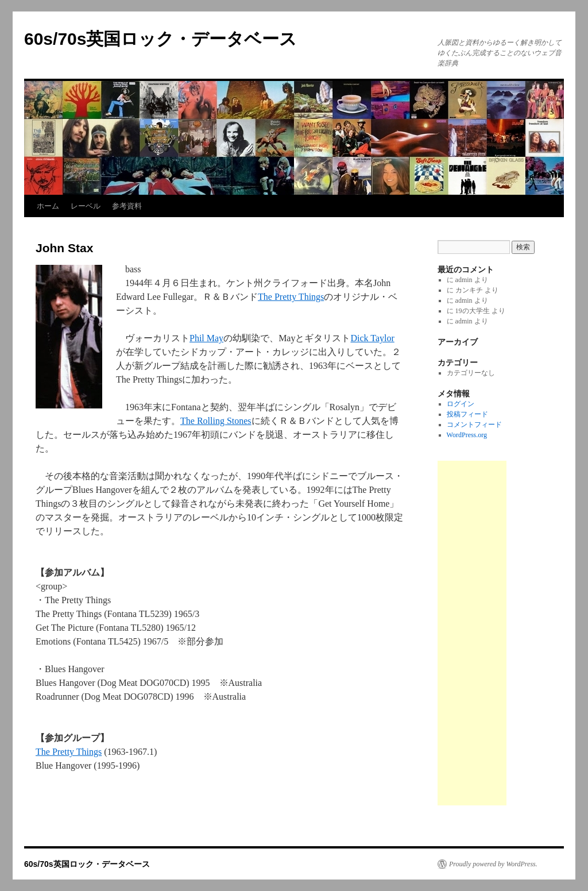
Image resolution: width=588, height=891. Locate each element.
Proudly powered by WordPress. (493, 864)
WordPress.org (467, 435)
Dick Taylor (372, 338)
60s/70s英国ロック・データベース (160, 39)
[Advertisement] (472, 633)
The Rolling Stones (216, 421)
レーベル (86, 206)
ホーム (48, 206)
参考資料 (127, 206)
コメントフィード (474, 425)
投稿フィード (467, 414)
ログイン (461, 404)
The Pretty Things (291, 297)
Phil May (206, 338)
